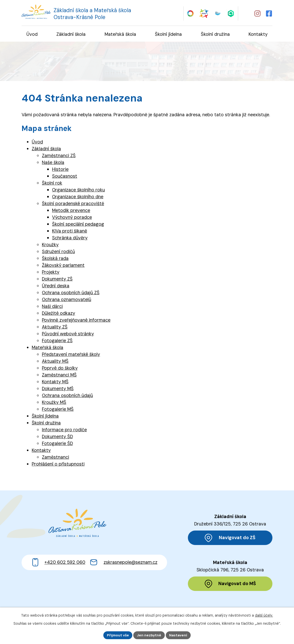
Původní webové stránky (68, 334)
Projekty (51, 273)
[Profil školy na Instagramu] (257, 13)
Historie (60, 170)
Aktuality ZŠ (55, 327)
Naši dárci (52, 307)
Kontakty (41, 451)
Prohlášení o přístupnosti (58, 465)
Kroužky (50, 245)
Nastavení (179, 635)
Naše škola (53, 163)
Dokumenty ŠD (57, 437)
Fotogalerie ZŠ (57, 341)
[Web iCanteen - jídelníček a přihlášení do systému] (217, 13)
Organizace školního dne (78, 197)
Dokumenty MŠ (58, 389)
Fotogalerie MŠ (58, 410)
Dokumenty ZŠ (57, 279)
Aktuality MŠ (55, 362)
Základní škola (46, 149)
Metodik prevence (71, 211)
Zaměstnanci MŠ (59, 375)
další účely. (264, 615)
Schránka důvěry (70, 238)
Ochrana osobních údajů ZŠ (71, 293)
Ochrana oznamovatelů (67, 300)
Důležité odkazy (59, 314)
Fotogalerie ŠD (57, 444)
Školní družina (46, 423)
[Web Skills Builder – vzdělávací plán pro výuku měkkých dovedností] (190, 13)
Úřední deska (56, 286)
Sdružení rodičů (58, 252)
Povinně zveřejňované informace (76, 321)
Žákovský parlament (63, 266)
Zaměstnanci (55, 458)
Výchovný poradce (72, 218)
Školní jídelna (45, 417)
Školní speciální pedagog (78, 225)
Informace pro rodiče (64, 430)
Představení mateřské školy (71, 355)
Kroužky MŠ (54, 403)
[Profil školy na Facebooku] (269, 13)
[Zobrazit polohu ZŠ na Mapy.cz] (230, 538)
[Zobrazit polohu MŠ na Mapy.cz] (230, 584)
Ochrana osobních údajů (67, 396)
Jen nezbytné (149, 635)
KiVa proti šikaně (70, 232)
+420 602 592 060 (65, 567)
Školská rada (55, 259)
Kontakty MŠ (55, 382)
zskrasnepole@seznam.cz (130, 567)
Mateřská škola (47, 348)
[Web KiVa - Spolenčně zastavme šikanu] (204, 13)
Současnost (65, 177)
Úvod (37, 142)
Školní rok (52, 184)
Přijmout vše (117, 635)
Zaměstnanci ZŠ (59, 156)
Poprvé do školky (60, 369)
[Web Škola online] (231, 13)
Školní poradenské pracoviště (73, 204)
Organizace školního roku (78, 190)
